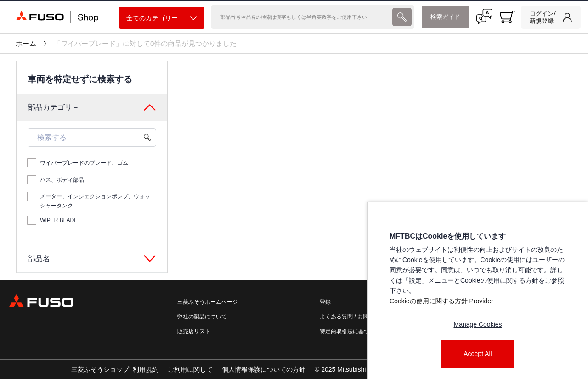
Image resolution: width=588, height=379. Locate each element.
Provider (481, 301)
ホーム (26, 44)
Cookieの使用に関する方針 (429, 301)
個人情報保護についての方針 (264, 369)
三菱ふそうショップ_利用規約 (115, 369)
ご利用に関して (190, 369)
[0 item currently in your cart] (508, 17)
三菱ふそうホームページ (208, 302)
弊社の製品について (202, 317)
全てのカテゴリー (162, 18)
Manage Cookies (478, 324)
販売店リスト (194, 331)
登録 (325, 302)
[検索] (300, 17)
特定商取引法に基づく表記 (353, 331)
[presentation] (294, 189)
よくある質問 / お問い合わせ (355, 317)
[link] (551, 17)
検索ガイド (445, 17)
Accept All (478, 354)
